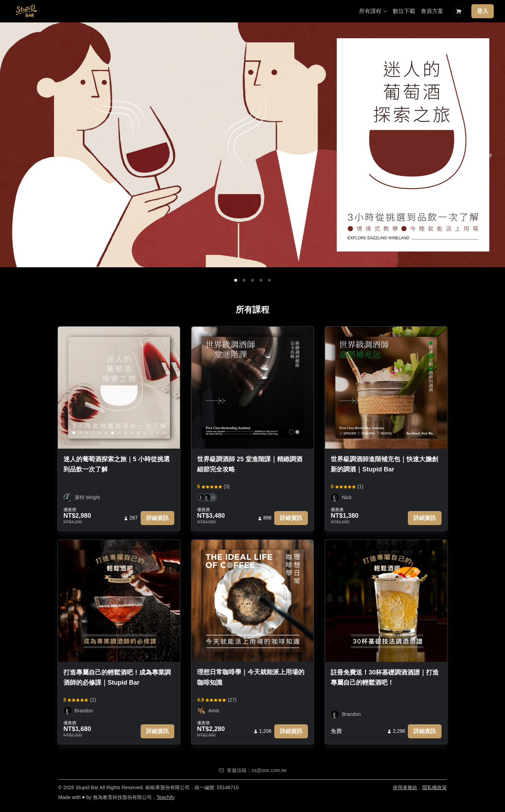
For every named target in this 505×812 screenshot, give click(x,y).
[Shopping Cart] (459, 11)
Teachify (166, 797)
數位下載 (404, 11)
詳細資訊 (157, 518)
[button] (236, 280)
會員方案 (432, 11)
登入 (483, 11)
